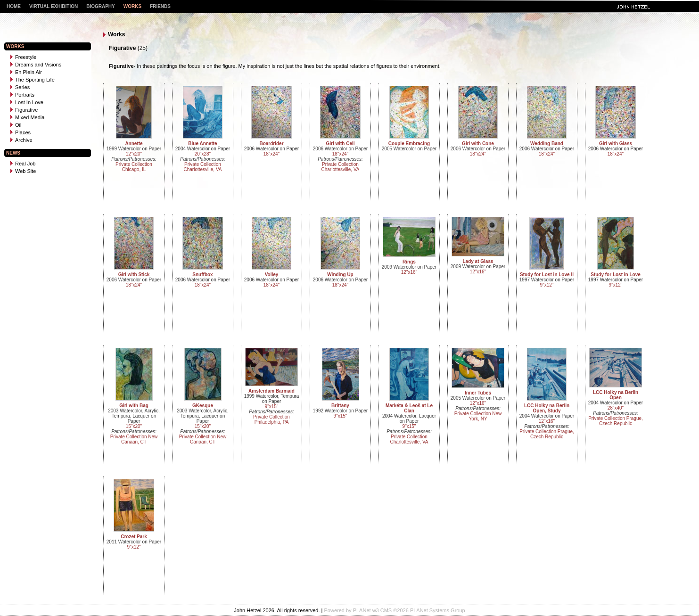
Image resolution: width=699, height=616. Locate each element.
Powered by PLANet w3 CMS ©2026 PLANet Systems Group (395, 610)
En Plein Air (26, 72)
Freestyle (23, 57)
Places (21, 132)
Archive (21, 140)
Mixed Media (27, 117)
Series (20, 87)
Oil (16, 125)
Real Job (23, 164)
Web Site (23, 171)
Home (14, 6)
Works (132, 6)
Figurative (24, 110)
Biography (101, 6)
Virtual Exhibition (53, 6)
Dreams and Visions (36, 65)
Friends (160, 6)
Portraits (22, 95)
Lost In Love (27, 102)
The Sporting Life (33, 80)
